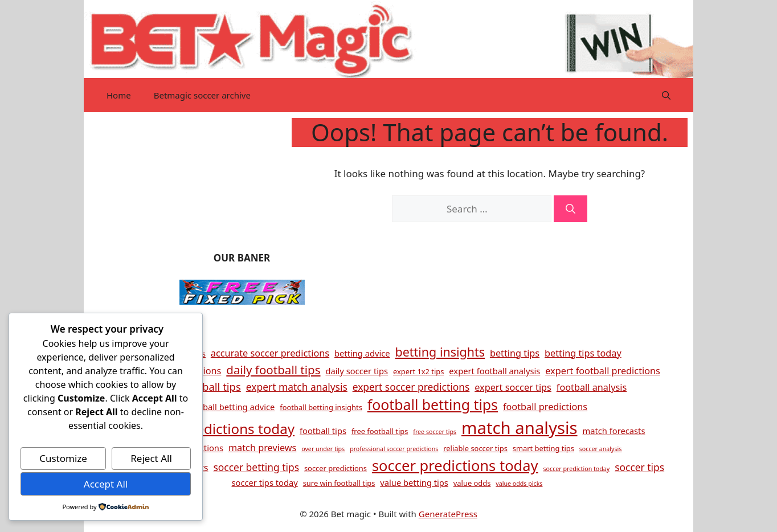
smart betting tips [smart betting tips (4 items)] (543, 448)
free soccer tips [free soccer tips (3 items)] (435, 432)
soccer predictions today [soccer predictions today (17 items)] (455, 465)
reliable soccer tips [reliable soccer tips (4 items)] (475, 448)
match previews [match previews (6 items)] (262, 448)
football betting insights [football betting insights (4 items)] (321, 407)
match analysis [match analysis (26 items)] (520, 428)
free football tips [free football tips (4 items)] (380, 431)
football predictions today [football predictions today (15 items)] (212, 429)
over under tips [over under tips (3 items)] (323, 449)
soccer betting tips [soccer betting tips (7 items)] (257, 467)
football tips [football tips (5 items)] (323, 431)
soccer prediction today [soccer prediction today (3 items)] (576, 469)
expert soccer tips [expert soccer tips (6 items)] (513, 387)
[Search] (571, 209)
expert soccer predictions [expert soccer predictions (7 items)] (411, 387)
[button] (666, 95)
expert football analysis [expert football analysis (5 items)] (494, 371)
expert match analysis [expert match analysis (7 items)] (297, 387)
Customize (63, 458)
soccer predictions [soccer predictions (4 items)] (336, 468)
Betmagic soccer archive (202, 95)
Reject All (151, 458)
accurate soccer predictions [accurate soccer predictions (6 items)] (270, 353)
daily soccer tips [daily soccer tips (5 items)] (357, 371)
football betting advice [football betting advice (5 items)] (231, 407)
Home (119, 95)
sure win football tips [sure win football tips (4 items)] (339, 483)
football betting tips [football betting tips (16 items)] (433, 404)
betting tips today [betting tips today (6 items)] (583, 353)
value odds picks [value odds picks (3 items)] (519, 484)
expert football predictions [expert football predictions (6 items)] (603, 371)
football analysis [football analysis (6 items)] (592, 387)
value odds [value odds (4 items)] (472, 483)
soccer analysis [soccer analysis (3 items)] (601, 449)
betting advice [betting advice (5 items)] (362, 353)
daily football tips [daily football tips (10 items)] (273, 370)
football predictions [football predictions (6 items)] (545, 407)
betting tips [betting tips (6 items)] (515, 353)
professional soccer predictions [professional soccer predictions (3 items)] (394, 449)
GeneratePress (448, 514)
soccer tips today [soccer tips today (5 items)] (265, 482)
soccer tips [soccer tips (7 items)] (639, 467)
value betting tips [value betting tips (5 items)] (414, 482)
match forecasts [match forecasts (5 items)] (614, 431)
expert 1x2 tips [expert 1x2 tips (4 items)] (418, 371)
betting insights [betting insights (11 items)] (440, 352)
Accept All (106, 484)
